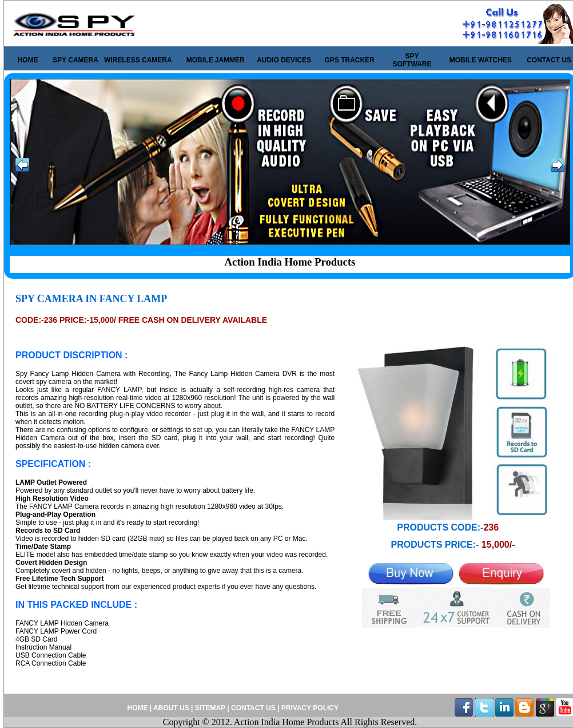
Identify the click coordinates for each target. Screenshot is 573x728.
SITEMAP (211, 708)
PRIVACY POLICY (309, 708)
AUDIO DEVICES (284, 60)
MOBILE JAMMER (216, 60)
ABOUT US (171, 708)
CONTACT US (549, 60)
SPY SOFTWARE (412, 60)
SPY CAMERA (75, 60)
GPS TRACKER (349, 60)
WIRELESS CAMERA (138, 60)
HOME (28, 60)
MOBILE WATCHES (481, 60)
